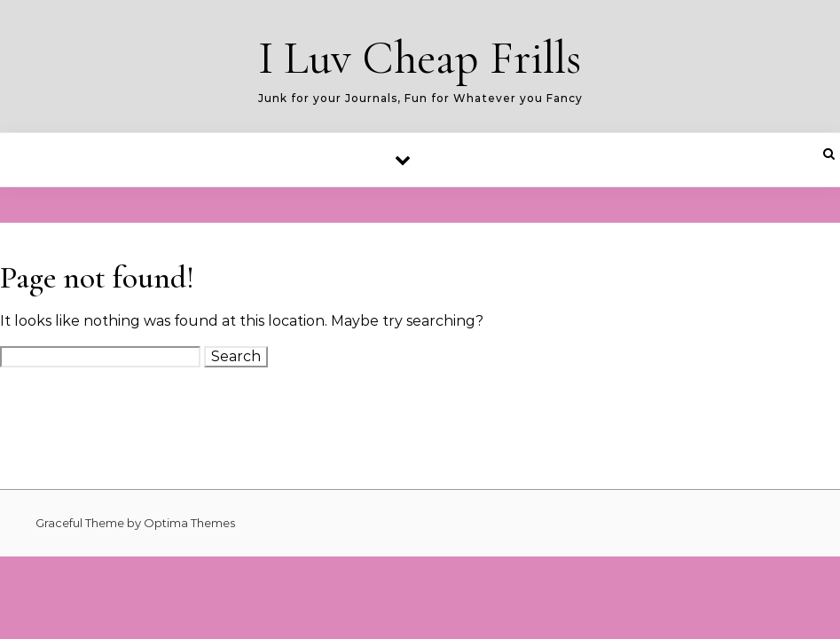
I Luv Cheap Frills (420, 58)
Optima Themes (189, 523)
